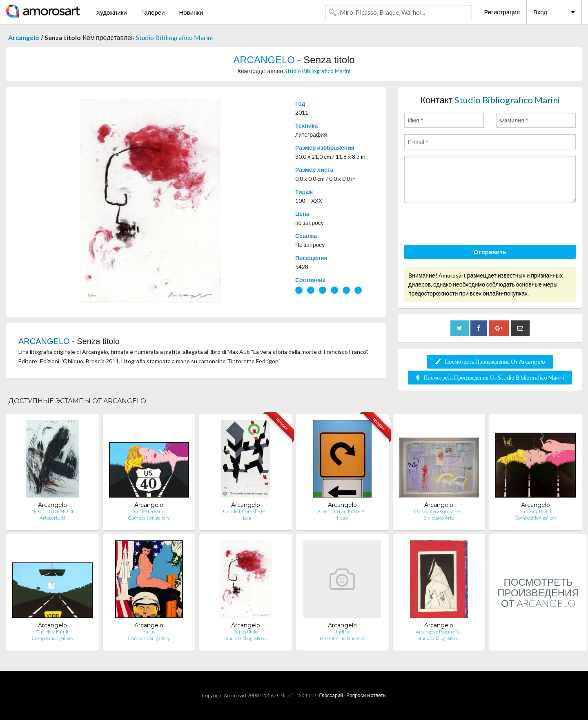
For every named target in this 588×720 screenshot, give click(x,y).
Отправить (490, 252)
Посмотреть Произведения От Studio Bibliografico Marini (490, 377)
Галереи (153, 12)
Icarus (149, 632)
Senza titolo (246, 632)
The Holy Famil (52, 632)
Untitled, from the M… (246, 511)
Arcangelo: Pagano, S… (439, 632)
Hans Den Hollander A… (342, 638)
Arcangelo (24, 37)
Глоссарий (331, 695)
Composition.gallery (149, 518)
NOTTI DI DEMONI (52, 511)
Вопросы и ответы (366, 695)
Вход (540, 12)
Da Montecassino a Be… (439, 511)
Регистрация (502, 12)
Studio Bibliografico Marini (174, 37)
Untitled (342, 632)
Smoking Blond (536, 511)
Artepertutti (52, 518)
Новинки (191, 12)
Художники (111, 12)
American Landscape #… (342, 511)
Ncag (246, 518)
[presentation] (466, 225)
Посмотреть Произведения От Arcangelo (490, 361)
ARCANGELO (264, 60)
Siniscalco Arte (439, 518)
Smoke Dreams (149, 511)
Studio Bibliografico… (246, 638)
